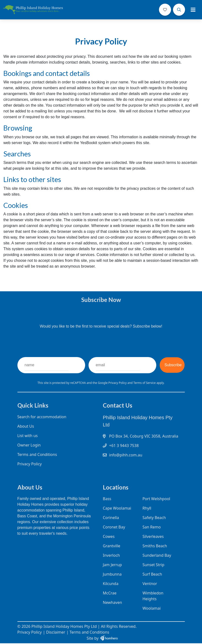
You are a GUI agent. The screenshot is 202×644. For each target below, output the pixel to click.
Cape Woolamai (117, 509)
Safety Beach (154, 518)
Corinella (111, 518)
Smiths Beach (154, 547)
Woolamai (151, 609)
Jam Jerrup (112, 565)
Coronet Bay (114, 528)
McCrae (110, 594)
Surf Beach (152, 575)
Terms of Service (145, 383)
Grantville (112, 547)
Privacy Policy (118, 383)
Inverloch (111, 556)
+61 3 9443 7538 (124, 452)
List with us (28, 436)
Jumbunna (112, 575)
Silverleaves (153, 537)
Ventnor (150, 584)
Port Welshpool (156, 499)
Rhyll (147, 509)
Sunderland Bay (157, 556)
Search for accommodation (42, 417)
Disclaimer (56, 633)
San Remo (151, 528)
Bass (107, 499)
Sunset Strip (153, 565)
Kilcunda (111, 584)
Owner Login (29, 445)
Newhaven (112, 603)
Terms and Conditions (37, 455)
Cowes (109, 537)
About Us (26, 426)
